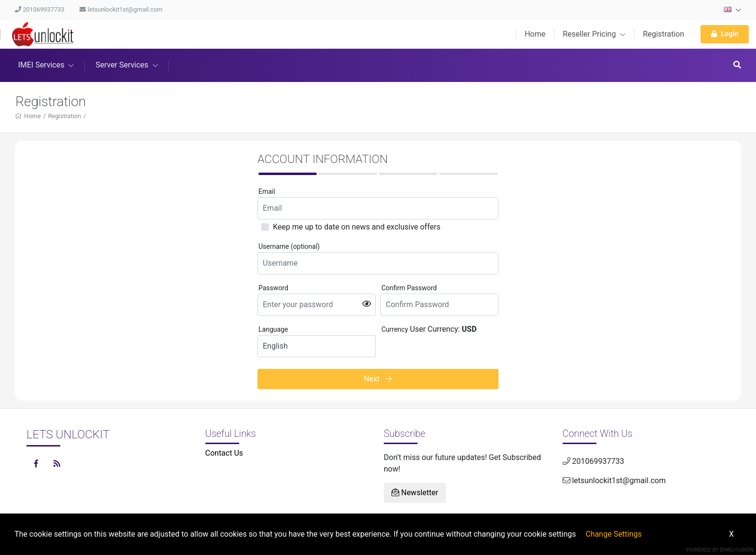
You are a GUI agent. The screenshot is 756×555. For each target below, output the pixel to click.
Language (273, 329)
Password (273, 288)
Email (267, 191)
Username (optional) (289, 246)
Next (378, 379)
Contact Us (224, 453)
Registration (663, 34)
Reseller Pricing (594, 34)
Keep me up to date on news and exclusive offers (357, 227)
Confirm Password (409, 288)
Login (725, 34)
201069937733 (40, 9)
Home (535, 34)
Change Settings (614, 534)
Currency (395, 329)
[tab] (288, 174)
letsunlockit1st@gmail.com (121, 9)
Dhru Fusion (737, 550)
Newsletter (415, 493)
